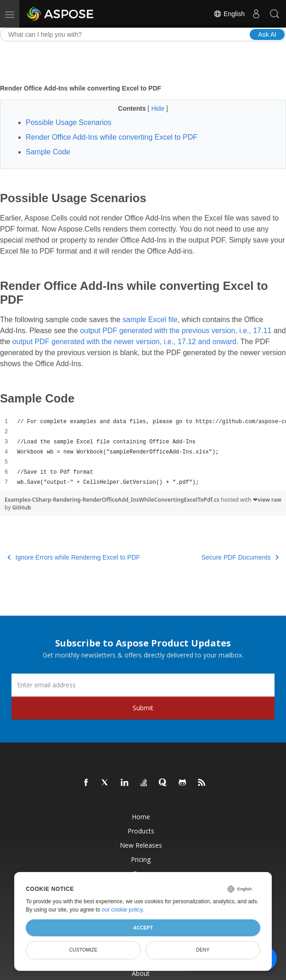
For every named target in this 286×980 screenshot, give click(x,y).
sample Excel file (150, 320)
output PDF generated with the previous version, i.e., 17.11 (176, 331)
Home (141, 817)
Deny (203, 950)
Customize (84, 950)
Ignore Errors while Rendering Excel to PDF (74, 557)
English (229, 14)
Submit (143, 708)
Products (141, 831)
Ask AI (267, 34)
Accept (143, 928)
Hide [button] (159, 108)
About (141, 973)
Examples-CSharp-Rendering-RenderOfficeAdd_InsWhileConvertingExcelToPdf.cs (113, 500)
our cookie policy (122, 910)
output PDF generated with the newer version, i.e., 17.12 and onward (124, 342)
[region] (143, 452)
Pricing (141, 859)
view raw (269, 500)
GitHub (21, 507)
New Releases (141, 845)
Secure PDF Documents (240, 557)
